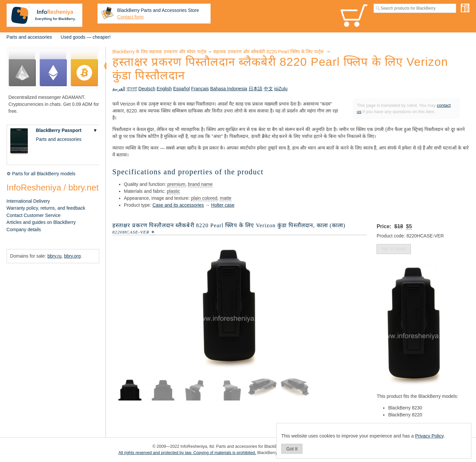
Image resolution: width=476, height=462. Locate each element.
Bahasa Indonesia (229, 89)
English (164, 89)
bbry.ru (54, 256)
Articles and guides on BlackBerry (41, 222)
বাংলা (132, 89)
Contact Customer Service (34, 215)
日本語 (256, 89)
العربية (119, 89)
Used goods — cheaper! (86, 37)
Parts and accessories (29, 37)
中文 (268, 89)
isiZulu (281, 89)
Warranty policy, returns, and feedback (46, 208)
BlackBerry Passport (59, 130)
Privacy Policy (429, 436)
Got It (292, 449)
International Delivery (28, 201)
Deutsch (147, 89)
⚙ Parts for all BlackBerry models (41, 174)
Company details (24, 230)
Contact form (131, 17)
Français (200, 89)
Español (182, 89)
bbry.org (72, 256)
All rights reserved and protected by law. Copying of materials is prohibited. (187, 453)
